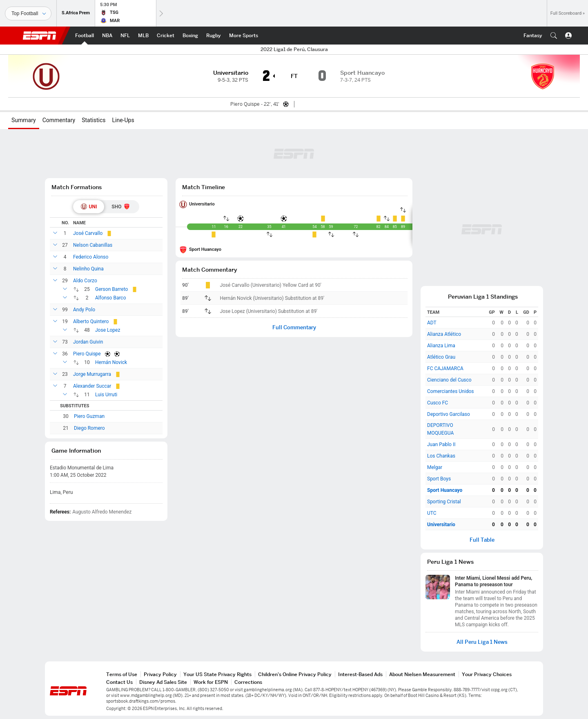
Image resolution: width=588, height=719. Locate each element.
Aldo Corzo (85, 281)
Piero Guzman (89, 416)
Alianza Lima (441, 346)
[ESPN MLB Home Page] (143, 36)
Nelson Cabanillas (93, 245)
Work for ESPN (211, 682)
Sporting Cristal (444, 502)
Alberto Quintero (91, 322)
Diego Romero (89, 428)
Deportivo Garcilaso (449, 414)
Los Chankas (441, 456)
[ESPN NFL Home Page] (125, 36)
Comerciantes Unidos (450, 391)
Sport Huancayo (205, 249)
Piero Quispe (87, 354)
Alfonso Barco (111, 298)
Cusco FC (438, 403)
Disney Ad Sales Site (163, 682)
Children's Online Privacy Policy (295, 674)
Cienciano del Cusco (449, 380)
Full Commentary (294, 327)
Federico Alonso (91, 257)
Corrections (248, 682)
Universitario (202, 204)
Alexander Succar (92, 386)
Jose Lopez (108, 330)
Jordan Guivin (88, 342)
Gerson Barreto (111, 289)
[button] (554, 36)
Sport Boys (439, 479)
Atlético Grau (441, 357)
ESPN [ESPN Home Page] (40, 36)
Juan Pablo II (441, 444)
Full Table (482, 540)
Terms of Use (122, 674)
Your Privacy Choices (487, 674)
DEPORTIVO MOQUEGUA (440, 429)
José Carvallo (88, 233)
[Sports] (28, 13)
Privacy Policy (160, 674)
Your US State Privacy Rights (217, 674)
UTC (432, 513)
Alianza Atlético (444, 334)
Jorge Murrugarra (92, 374)
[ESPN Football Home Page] (85, 36)
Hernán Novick (111, 362)
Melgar (435, 467)
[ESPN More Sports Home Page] (244, 36)
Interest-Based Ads (360, 674)
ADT (432, 323)
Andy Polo (84, 310)
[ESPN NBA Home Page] (107, 36)
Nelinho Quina (88, 269)
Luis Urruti (106, 395)
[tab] (89, 207)
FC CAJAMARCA (445, 368)
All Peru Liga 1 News (482, 642)
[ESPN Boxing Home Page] (190, 36)
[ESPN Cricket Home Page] (166, 36)
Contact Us (119, 682)
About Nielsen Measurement (422, 674)
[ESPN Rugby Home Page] (214, 36)
